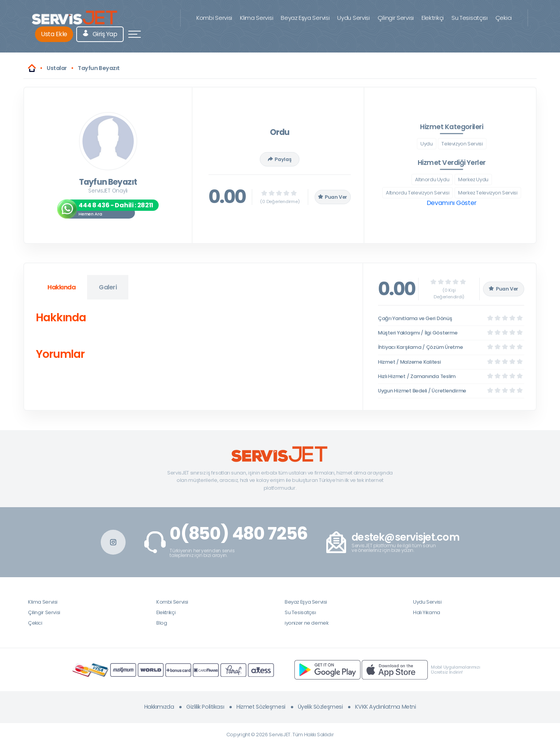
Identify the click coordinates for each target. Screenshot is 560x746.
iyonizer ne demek (306, 623)
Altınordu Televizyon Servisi (417, 193)
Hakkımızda (159, 707)
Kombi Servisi (214, 18)
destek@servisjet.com (405, 537)
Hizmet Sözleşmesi (261, 707)
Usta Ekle (54, 34)
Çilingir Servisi (396, 18)
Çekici (504, 18)
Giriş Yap (100, 34)
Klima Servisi (256, 18)
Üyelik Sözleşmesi (320, 707)
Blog (162, 623)
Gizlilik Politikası (205, 707)
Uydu (426, 144)
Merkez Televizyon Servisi (488, 193)
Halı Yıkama (427, 612)
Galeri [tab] (108, 287)
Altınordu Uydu (432, 179)
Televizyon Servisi (462, 144)
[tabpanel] (193, 337)
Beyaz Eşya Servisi (305, 18)
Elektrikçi (433, 18)
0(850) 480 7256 (239, 534)
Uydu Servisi (353, 18)
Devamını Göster (452, 203)
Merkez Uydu (473, 179)
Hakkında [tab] (61, 287)
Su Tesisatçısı (470, 18)
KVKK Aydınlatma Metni (385, 707)
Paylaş (280, 159)
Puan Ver (333, 197)
